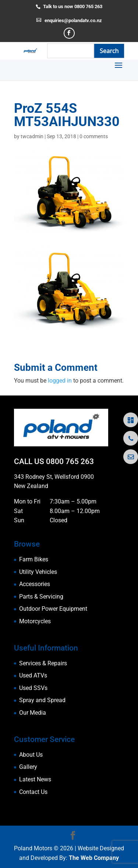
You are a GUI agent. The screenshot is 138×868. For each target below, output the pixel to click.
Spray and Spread (42, 700)
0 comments (94, 136)
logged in (60, 381)
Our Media (33, 713)
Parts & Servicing (41, 597)
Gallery (28, 767)
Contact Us (33, 792)
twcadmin (32, 136)
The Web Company (94, 858)
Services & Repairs (43, 663)
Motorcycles (35, 621)
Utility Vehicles (38, 572)
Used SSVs (33, 688)
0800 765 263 (70, 461)
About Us (31, 755)
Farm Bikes (34, 559)
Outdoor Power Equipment (53, 609)
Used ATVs (33, 675)
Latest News (35, 779)
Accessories (35, 584)
